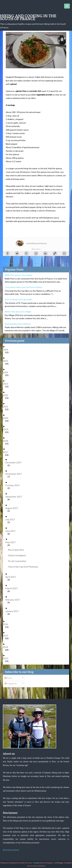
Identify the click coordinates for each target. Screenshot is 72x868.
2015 (7, 635)
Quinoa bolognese (18, 555)
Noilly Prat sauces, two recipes (19, 275)
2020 (7, 418)
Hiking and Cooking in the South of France (28, 17)
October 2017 (14, 485)
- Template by (43, 863)
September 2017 (15, 497)
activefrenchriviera (37, 243)
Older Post (64, 263)
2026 (7, 349)
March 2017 (13, 588)
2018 (7, 441)
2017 (7, 452)
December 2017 (14, 462)
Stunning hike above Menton (18, 324)
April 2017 (12, 577)
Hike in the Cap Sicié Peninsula (24, 567)
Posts (8, 678)
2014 (7, 647)
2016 (7, 624)
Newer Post (8, 263)
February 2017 (14, 600)
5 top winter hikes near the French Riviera (23, 287)
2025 (7, 361)
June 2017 (11, 531)
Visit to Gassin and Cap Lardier (19, 299)
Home (37, 263)
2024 (7, 372)
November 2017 (15, 474)
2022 (7, 395)
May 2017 (12, 542)
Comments (11, 684)
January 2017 (13, 611)
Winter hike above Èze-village (18, 312)
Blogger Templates (65, 863)
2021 (7, 406)
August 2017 (13, 508)
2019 (7, 429)
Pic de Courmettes (18, 561)
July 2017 (11, 519)
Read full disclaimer (11, 850)
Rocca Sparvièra (17, 550)
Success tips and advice (36, 866)
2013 (7, 658)
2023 (7, 384)
